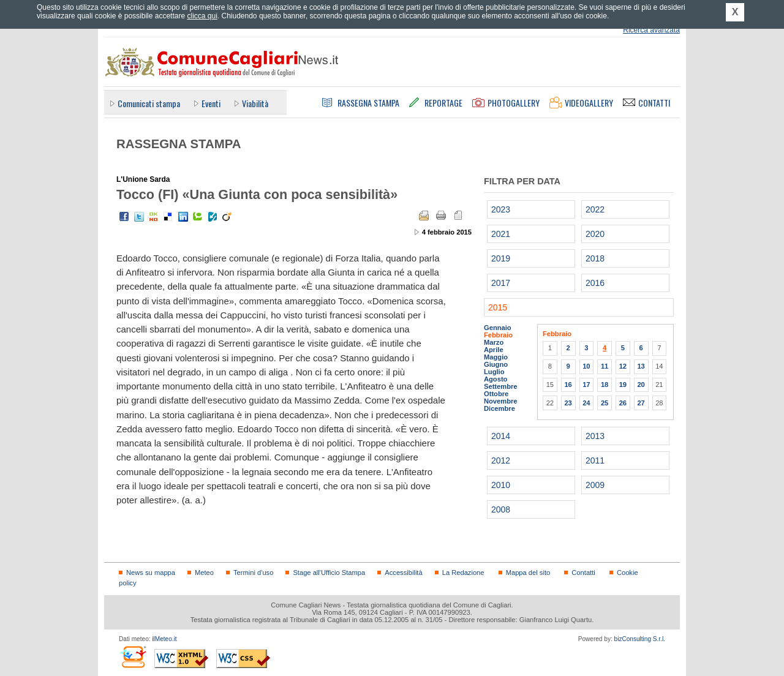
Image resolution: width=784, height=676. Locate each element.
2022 (595, 209)
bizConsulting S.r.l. (640, 639)
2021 (501, 234)
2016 (595, 283)
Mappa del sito (528, 573)
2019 (501, 258)
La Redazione (463, 573)
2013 (595, 436)
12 (623, 366)
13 (641, 366)
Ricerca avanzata (651, 30)
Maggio (496, 357)
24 (586, 403)
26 (623, 403)
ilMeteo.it (164, 639)
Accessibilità (403, 573)
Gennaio (498, 328)
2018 (595, 258)
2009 (595, 485)
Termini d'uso (253, 573)
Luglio (494, 372)
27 (641, 403)
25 (605, 403)
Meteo (204, 573)
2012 (501, 460)
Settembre (501, 386)
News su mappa (151, 573)
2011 (595, 460)
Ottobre (496, 394)
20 (641, 385)
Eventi (211, 103)
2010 (501, 485)
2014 (501, 436)
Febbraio (498, 335)
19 (623, 385)
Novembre (501, 401)
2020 (595, 234)
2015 (498, 307)
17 (586, 385)
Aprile (494, 350)
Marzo (494, 342)
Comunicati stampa (149, 103)
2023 (501, 209)
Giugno (496, 364)
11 (605, 366)
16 (568, 385)
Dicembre (499, 408)
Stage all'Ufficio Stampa (329, 573)
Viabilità (255, 103)
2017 (501, 283)
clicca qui (202, 16)
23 (568, 403)
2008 (501, 509)
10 (586, 366)
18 (605, 385)
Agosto (496, 379)
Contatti (583, 573)
